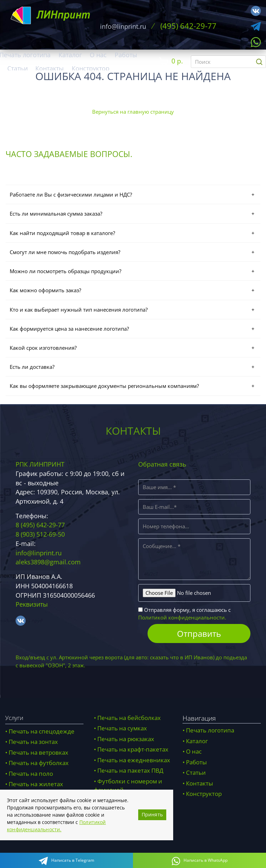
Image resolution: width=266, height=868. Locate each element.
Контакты (50, 68)
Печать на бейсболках (129, 719)
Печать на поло (31, 775)
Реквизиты (32, 605)
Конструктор (91, 68)
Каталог (70, 55)
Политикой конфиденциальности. (182, 618)
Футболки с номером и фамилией (128, 787)
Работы (126, 55)
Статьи (17, 68)
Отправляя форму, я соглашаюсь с (184, 615)
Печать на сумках (122, 730)
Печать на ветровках (38, 753)
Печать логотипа (210, 732)
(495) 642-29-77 (188, 26)
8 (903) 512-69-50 (40, 535)
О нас (98, 55)
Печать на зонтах (33, 743)
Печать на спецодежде (42, 732)
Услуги (14, 719)
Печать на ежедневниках (134, 761)
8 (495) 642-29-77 (40, 526)
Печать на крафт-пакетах (133, 751)
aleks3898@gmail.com (48, 563)
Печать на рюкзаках (126, 740)
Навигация (199, 719)
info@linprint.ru (122, 26)
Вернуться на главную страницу (133, 112)
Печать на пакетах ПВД (130, 772)
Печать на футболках (39, 764)
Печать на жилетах (36, 785)
